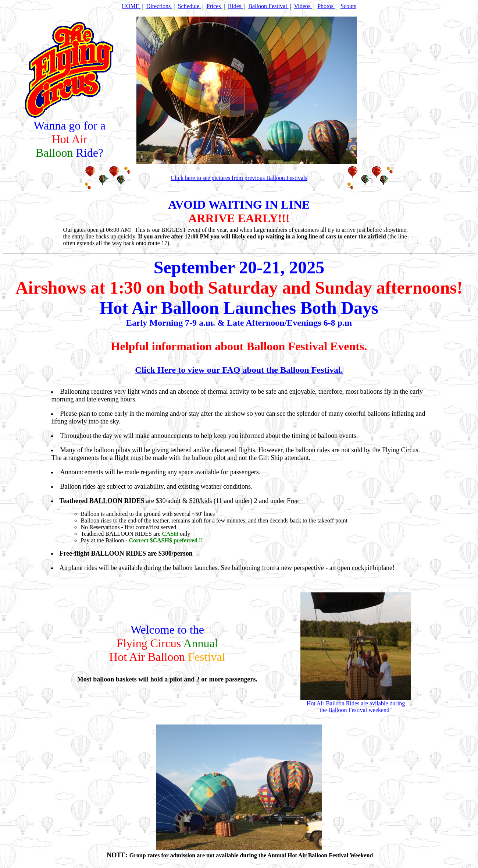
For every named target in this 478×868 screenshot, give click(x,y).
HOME (131, 6)
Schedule (190, 6)
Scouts (348, 6)
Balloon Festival (268, 6)
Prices (214, 6)
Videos (303, 6)
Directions (159, 6)
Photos (326, 6)
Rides (235, 6)
